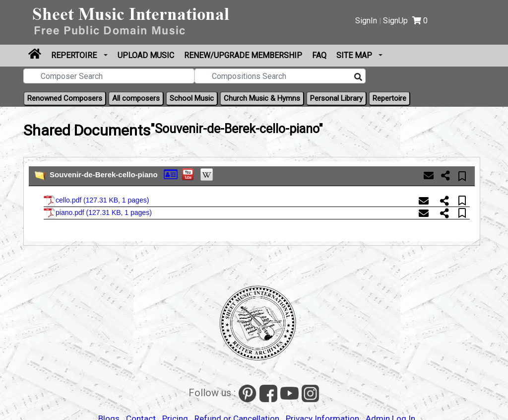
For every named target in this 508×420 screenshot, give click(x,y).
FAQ (319, 55)
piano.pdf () (98, 213)
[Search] (358, 77)
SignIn (366, 21)
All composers (136, 98)
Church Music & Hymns (262, 98)
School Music (192, 98)
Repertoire (75, 55)
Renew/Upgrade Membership (243, 55)
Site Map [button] (355, 55)
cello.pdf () (96, 201)
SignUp (395, 21)
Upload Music (146, 55)
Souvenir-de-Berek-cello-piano (104, 175)
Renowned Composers (65, 98)
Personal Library (336, 98)
